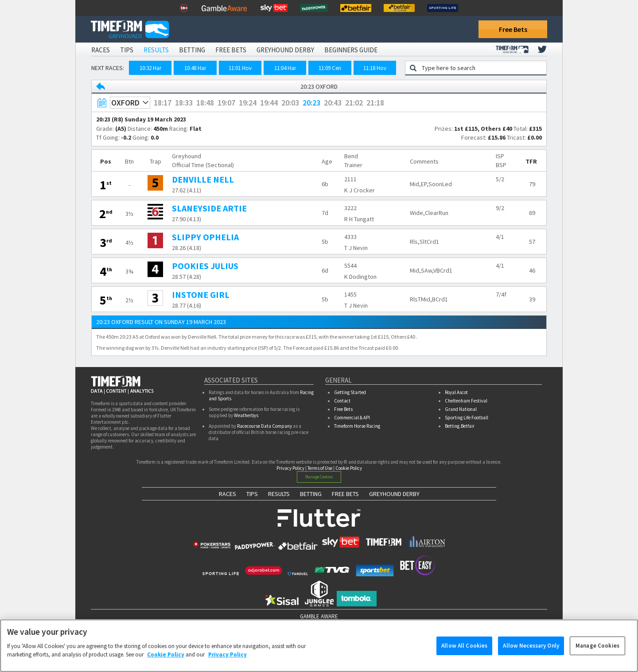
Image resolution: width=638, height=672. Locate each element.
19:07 (226, 103)
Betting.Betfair (460, 426)
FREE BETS (345, 494)
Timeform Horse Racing (357, 426)
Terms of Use (320, 468)
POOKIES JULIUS (205, 266)
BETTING (311, 494)
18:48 (205, 103)
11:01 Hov (240, 68)
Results (156, 50)
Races (101, 50)
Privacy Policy (290, 468)
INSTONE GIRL (201, 295)
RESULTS (279, 494)
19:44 (269, 103)
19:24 (248, 103)
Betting (192, 50)
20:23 (311, 103)
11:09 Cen (330, 68)
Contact (342, 401)
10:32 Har (150, 68)
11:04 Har (285, 68)
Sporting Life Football (467, 418)
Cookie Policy (349, 468)
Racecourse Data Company (265, 426)
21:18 (375, 103)
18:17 (163, 103)
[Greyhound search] (481, 68)
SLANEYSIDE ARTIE (209, 208)
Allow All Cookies (464, 650)
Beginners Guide (351, 50)
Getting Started (350, 392)
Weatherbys (246, 415)
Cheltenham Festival (466, 401)
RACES (228, 494)
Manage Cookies (319, 477)
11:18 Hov (375, 68)
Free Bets (513, 29)
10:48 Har (195, 68)
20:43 (333, 103)
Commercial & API (352, 418)
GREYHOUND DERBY (394, 494)
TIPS (252, 494)
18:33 (184, 103)
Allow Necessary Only (531, 650)
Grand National (461, 409)
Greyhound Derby (285, 50)
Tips (127, 50)
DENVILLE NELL (203, 179)
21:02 (354, 103)
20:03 (290, 103)
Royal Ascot (456, 392)
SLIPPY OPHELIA (205, 237)
